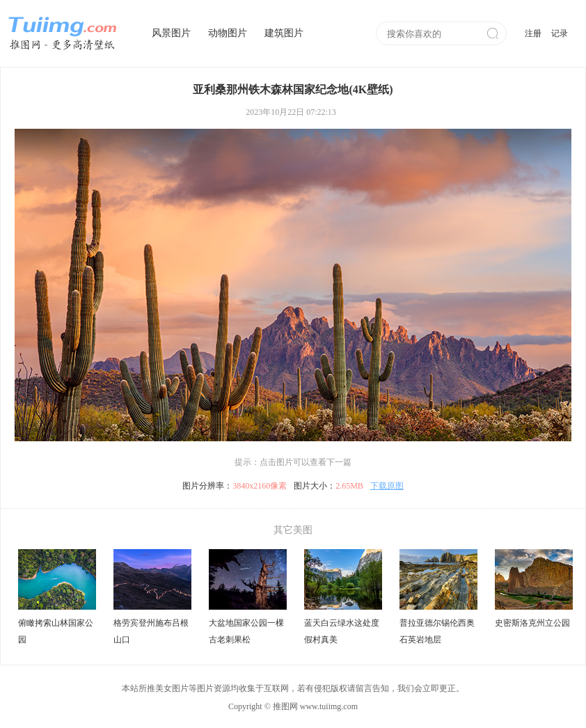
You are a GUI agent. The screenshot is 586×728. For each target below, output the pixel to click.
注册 (533, 33)
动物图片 (228, 33)
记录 (560, 33)
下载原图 (387, 486)
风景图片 (171, 33)
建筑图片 (284, 33)
